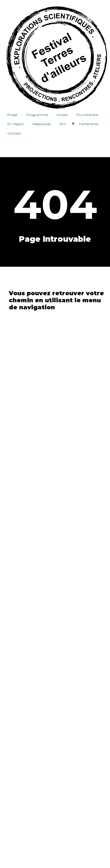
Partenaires (89, 124)
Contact (14, 133)
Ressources (42, 124)
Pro (63, 124)
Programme (37, 115)
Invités (62, 115)
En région (16, 124)
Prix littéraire (87, 115)
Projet (12, 115)
